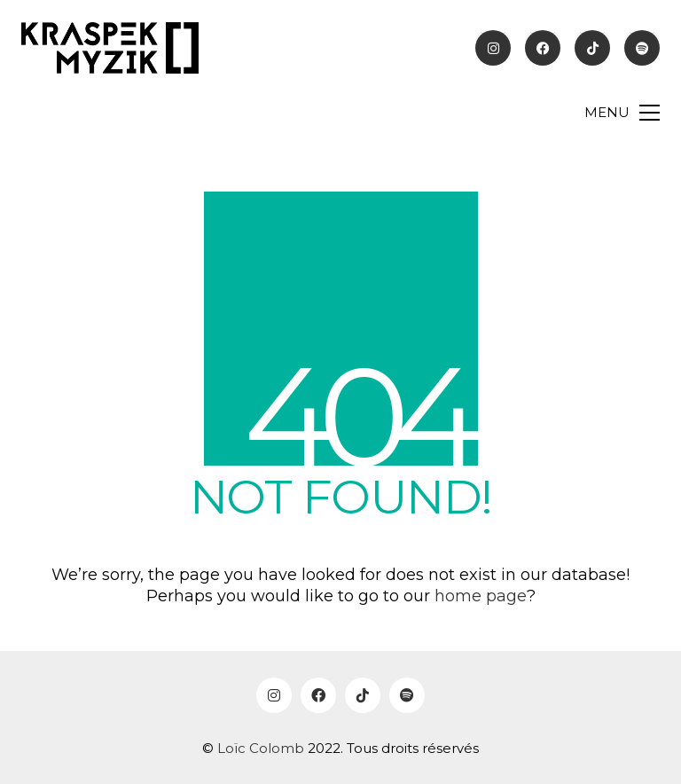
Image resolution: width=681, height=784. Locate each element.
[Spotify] (407, 695)
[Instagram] (274, 695)
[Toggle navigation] (622, 113)
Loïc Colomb (261, 748)
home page (481, 596)
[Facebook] (318, 695)
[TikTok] (363, 695)
